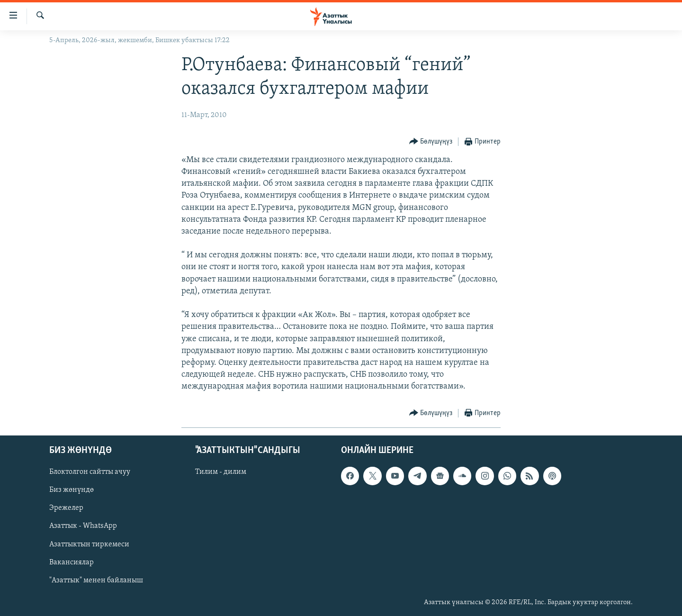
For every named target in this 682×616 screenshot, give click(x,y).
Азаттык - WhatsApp (83, 526)
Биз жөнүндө (72, 490)
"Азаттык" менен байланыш (96, 580)
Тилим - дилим (221, 472)
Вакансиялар (72, 562)
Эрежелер (66, 508)
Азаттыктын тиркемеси (89, 544)
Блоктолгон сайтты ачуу (90, 472)
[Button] (431, 142)
